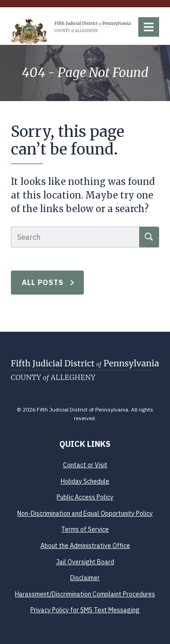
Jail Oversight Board (85, 562)
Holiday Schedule (85, 481)
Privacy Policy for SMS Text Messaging (85, 610)
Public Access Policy (85, 497)
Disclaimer (85, 578)
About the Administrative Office (85, 546)
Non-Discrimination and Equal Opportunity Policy (85, 513)
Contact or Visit (85, 465)
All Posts (43, 282)
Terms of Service (85, 529)
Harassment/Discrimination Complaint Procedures (85, 594)
